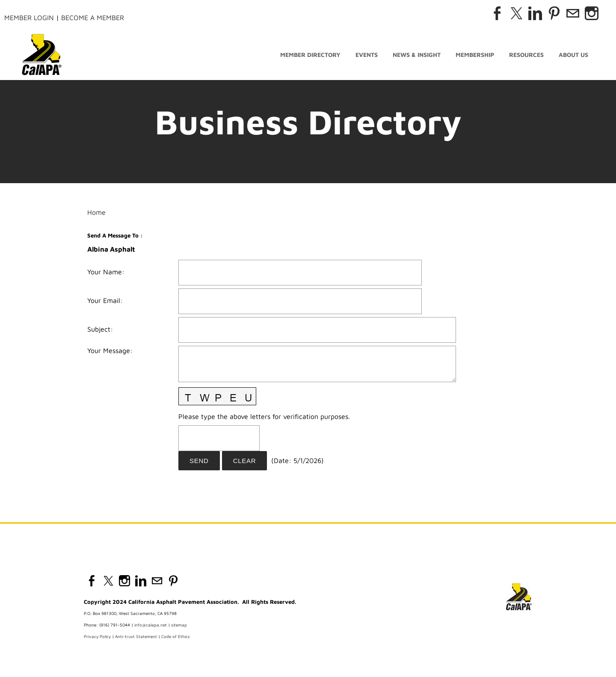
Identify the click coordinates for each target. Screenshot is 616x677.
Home (96, 212)
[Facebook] (498, 13)
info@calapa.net (151, 625)
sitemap (179, 625)
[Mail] (573, 13)
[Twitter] (516, 13)
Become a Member (93, 18)
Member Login (29, 18)
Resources (526, 55)
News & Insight (417, 55)
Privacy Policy (97, 636)
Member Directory (310, 55)
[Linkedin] (535, 13)
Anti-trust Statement (136, 636)
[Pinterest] (554, 13)
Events (367, 55)
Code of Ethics (176, 636)
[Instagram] (592, 13)
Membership (475, 55)
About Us (573, 55)
